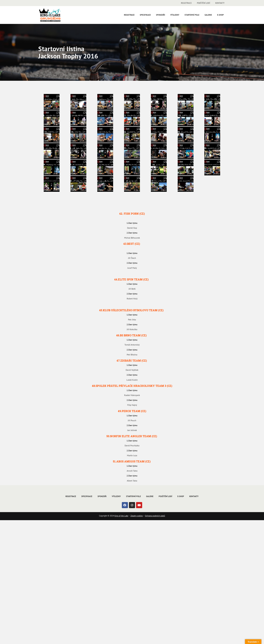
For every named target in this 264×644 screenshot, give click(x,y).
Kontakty (220, 3)
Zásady (133, 516)
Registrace (186, 3)
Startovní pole (192, 15)
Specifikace (145, 15)
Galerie (208, 15)
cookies (139, 516)
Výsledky (175, 15)
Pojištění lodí (203, 3)
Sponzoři (161, 15)
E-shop (220, 15)
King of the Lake (121, 516)
